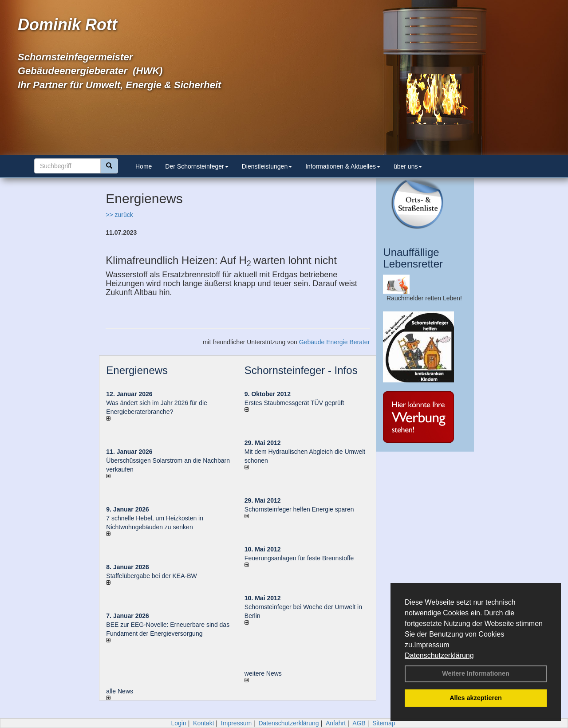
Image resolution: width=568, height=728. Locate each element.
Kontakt (203, 723)
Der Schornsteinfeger (197, 166)
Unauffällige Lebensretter (413, 258)
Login (178, 723)
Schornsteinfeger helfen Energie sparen (299, 509)
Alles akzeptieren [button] (476, 698)
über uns (408, 166)
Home (144, 166)
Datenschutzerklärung (439, 655)
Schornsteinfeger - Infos (301, 370)
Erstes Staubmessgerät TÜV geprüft (294, 403)
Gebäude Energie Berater (335, 342)
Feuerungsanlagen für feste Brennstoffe (299, 558)
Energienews (137, 370)
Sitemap (384, 723)
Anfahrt (336, 723)
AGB (359, 723)
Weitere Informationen (476, 673)
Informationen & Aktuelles (343, 166)
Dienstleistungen (267, 166)
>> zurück (119, 215)
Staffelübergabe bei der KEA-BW (151, 576)
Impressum (432, 645)
